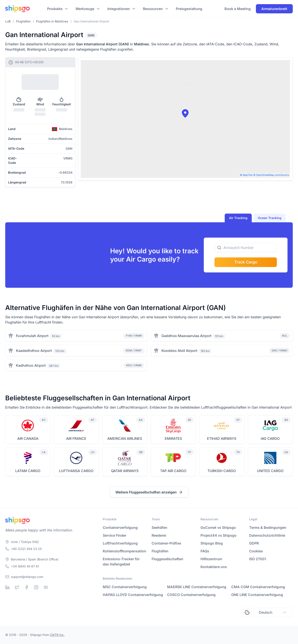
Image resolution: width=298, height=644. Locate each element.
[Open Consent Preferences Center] (247, 612)
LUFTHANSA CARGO (76, 471)
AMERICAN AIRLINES (125, 438)
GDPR (254, 543)
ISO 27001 (258, 559)
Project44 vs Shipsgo (218, 535)
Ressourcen (153, 9)
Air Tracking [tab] (238, 218)
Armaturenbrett (274, 9)
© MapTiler (246, 175)
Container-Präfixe (166, 543)
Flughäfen (160, 551)
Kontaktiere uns (214, 567)
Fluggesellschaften (167, 559)
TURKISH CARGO (222, 471)
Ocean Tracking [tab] (270, 218)
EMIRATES (173, 438)
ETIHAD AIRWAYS (222, 438)
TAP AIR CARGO (173, 471)
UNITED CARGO (270, 471)
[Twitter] (17, 587)
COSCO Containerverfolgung (191, 595)
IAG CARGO (270, 438)
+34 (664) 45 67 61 (25, 566)
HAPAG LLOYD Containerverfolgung (133, 595)
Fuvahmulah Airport (32, 336)
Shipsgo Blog (212, 543)
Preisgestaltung (189, 9)
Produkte (55, 9)
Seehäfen (159, 528)
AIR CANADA (28, 438)
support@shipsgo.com (27, 577)
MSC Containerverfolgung (125, 587)
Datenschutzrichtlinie (267, 535)
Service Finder (115, 535)
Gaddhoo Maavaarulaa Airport (186, 336)
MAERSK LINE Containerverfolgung (197, 587)
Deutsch (273, 612)
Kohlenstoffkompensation (124, 551)
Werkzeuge (85, 9)
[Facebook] (27, 587)
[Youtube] (46, 587)
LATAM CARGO (28, 471)
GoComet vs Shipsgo (218, 528)
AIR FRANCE (76, 438)
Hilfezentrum (211, 559)
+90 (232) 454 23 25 (26, 549)
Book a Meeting (238, 9)
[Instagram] (36, 587)
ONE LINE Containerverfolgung (257, 595)
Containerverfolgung (120, 528)
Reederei (159, 535)
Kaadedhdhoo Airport (34, 351)
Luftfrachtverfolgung (120, 543)
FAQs (205, 551)
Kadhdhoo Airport (31, 365)
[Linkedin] (7, 587)
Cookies (256, 551)
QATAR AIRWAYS (125, 471)
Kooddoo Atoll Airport (179, 351)
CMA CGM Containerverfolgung (258, 587)
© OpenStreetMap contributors (271, 175)
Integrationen (119, 9)
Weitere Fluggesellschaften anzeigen (149, 492)
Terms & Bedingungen (268, 528)
